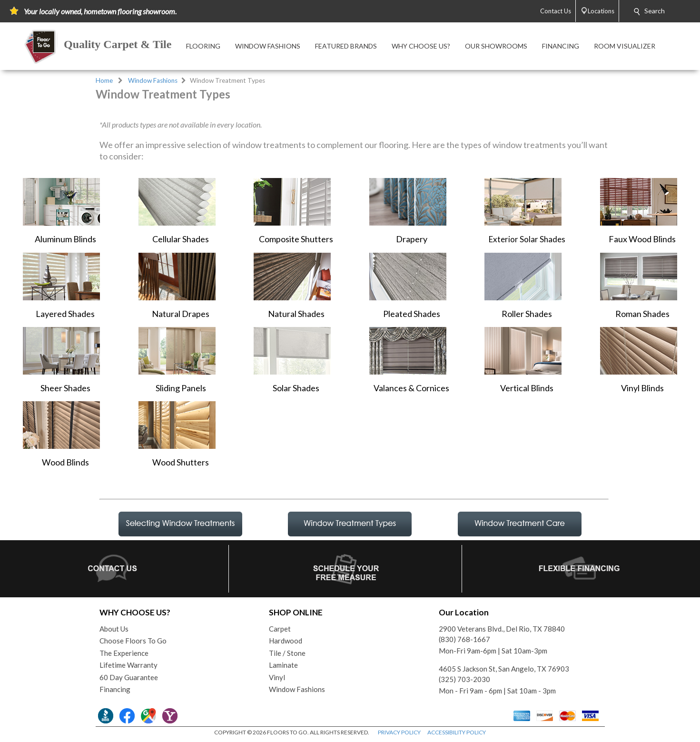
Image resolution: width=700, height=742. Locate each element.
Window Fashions (153, 80)
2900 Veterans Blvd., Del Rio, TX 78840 (502, 629)
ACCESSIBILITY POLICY (457, 732)
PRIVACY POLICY (399, 732)
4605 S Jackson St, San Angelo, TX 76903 (504, 669)
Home (104, 80)
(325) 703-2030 (464, 679)
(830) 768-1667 (464, 639)
